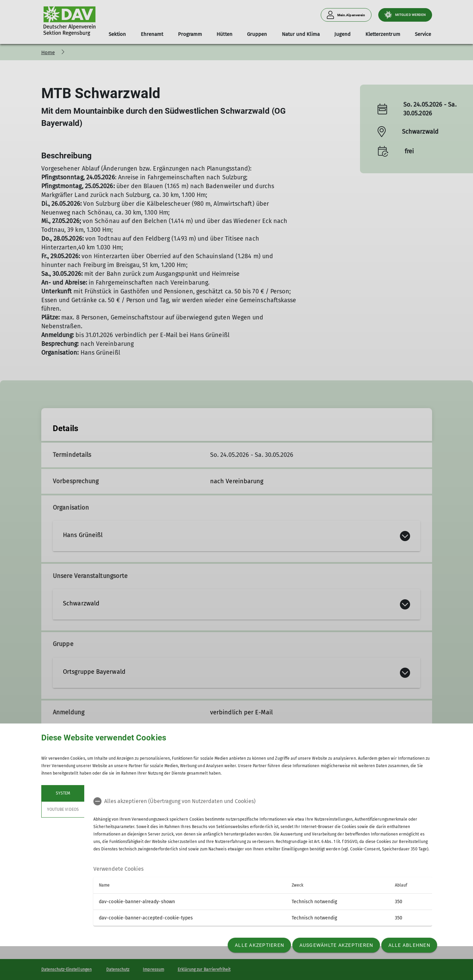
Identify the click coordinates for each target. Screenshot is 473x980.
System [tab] (63, 793)
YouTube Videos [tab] (63, 809)
